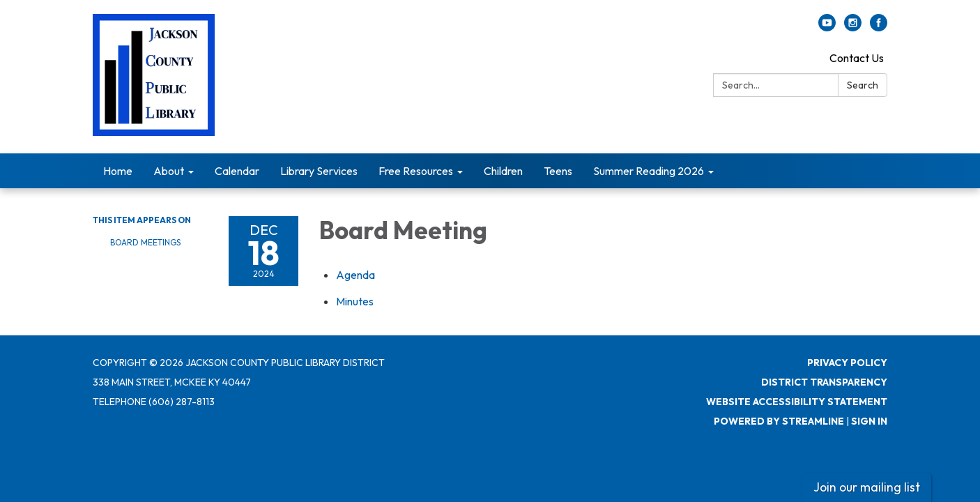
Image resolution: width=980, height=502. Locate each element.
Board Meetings (145, 242)
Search (863, 85)
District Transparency (824, 382)
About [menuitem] (169, 171)
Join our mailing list (867, 487)
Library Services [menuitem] (319, 171)
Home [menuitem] (118, 171)
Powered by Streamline (779, 421)
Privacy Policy (847, 363)
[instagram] (853, 27)
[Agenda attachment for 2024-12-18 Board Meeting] (355, 275)
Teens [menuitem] (558, 171)
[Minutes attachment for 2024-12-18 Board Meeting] (355, 301)
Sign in (869, 421)
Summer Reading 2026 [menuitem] (649, 171)
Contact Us (857, 58)
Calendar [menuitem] (237, 171)
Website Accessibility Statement (797, 402)
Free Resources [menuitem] (416, 171)
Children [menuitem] (503, 171)
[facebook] (879, 27)
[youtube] (827, 27)
